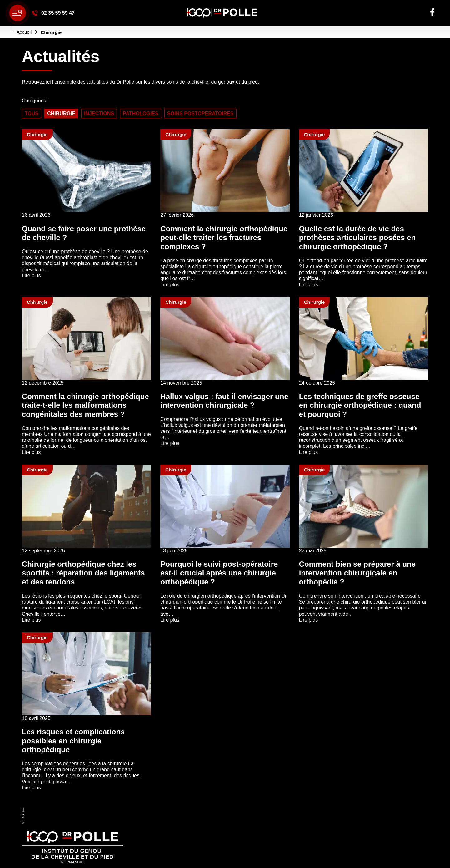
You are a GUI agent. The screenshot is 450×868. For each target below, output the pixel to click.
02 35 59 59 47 (53, 13)
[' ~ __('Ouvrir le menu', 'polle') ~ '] (18, 13)
